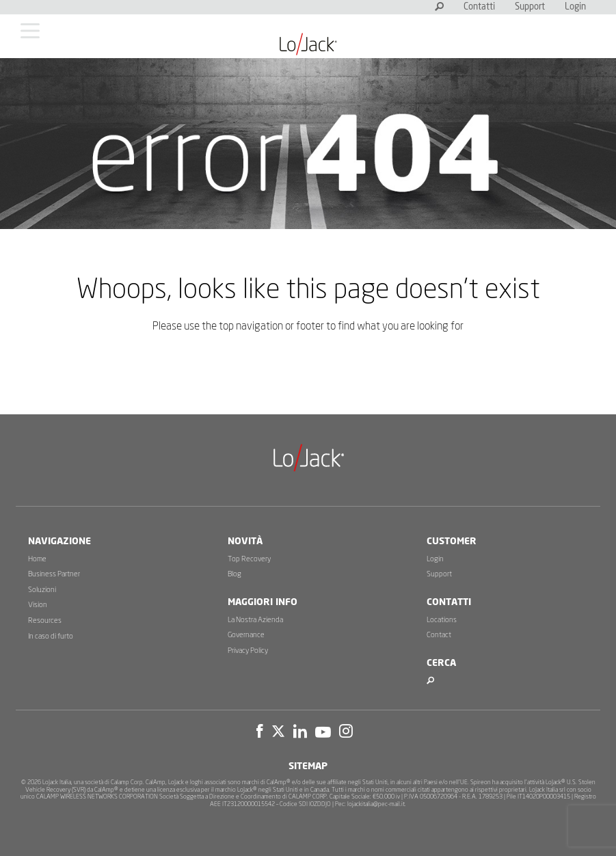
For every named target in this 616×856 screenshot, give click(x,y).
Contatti (479, 7)
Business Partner (54, 574)
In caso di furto (51, 636)
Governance (246, 635)
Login (575, 7)
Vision (38, 605)
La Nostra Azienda (255, 620)
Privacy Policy (248, 651)
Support (530, 7)
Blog (235, 574)
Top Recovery (249, 559)
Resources (45, 620)
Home (37, 559)
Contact (439, 635)
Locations (442, 620)
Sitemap (308, 766)
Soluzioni (42, 590)
